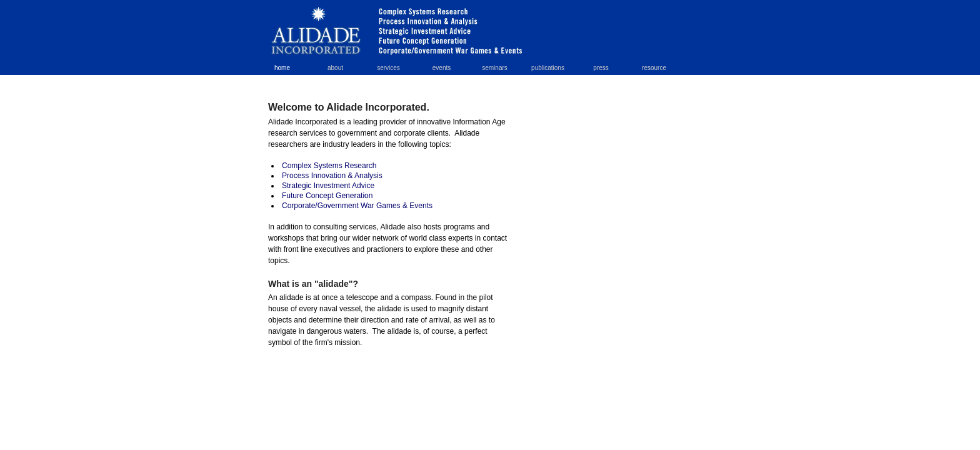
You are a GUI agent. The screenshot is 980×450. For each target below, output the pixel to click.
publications (548, 68)
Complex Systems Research (329, 166)
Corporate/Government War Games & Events (357, 206)
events (442, 68)
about (335, 68)
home (282, 68)
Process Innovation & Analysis (332, 176)
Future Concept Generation (327, 196)
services (388, 68)
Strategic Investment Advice (328, 186)
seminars (495, 68)
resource (654, 68)
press (601, 68)
